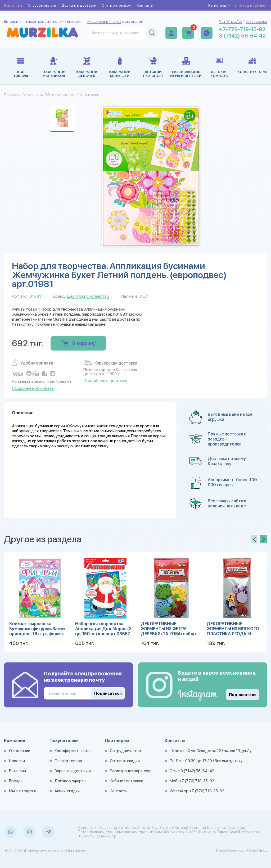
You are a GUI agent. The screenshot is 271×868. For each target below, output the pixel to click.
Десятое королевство (88, 296)
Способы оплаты (42, 5)
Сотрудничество (125, 751)
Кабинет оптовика (127, 781)
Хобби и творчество (58, 95)
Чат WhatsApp (231, 21)
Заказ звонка (256, 21)
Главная (11, 95)
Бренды (16, 781)
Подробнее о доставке (105, 381)
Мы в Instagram (23, 791)
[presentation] (254, 539)
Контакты (145, 5)
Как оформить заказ (73, 751)
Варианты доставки (79, 5)
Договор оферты (70, 781)
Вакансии (17, 771)
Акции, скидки (67, 791)
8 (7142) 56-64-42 (242, 36)
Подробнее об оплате (33, 388)
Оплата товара (68, 761)
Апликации (90, 95)
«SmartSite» (256, 851)
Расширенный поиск (104, 21)
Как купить (13, 5)
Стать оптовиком (117, 5)
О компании (20, 751)
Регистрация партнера (131, 771)
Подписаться (243, 695)
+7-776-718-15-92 (242, 29)
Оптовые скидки (125, 761)
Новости (17, 761)
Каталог (29, 95)
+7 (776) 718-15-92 (197, 781)
